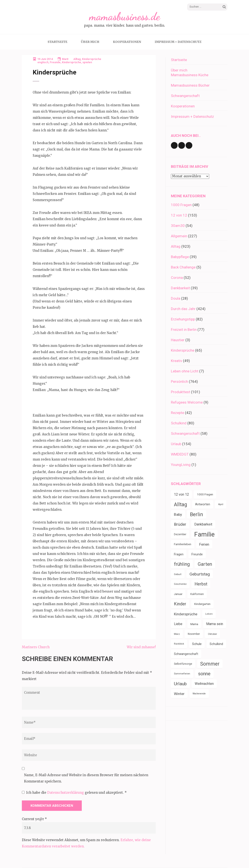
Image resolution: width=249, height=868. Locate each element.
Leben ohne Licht (185, 371)
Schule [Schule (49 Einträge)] (197, 644)
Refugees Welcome (187, 402)
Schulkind (179, 423)
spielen (87, 62)
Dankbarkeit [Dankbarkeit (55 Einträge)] (203, 524)
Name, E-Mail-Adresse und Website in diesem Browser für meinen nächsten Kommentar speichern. (86, 778)
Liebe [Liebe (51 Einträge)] (178, 624)
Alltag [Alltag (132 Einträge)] (181, 504)
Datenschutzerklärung (66, 793)
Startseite (57, 42)
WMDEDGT (180, 454)
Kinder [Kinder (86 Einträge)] (180, 604)
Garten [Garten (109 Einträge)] (205, 564)
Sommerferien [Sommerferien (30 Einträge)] (182, 674)
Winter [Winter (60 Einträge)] (179, 694)
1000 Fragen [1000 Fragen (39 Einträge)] (205, 494)
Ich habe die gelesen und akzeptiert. (74, 793)
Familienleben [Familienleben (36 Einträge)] (183, 544)
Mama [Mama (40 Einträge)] (194, 624)
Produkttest (181, 392)
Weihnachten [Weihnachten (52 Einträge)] (204, 684)
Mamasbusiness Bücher (190, 85)
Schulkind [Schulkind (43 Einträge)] (216, 644)
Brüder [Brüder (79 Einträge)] (180, 524)
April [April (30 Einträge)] (221, 504)
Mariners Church (36, 647)
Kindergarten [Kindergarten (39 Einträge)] (202, 604)
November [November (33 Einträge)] (194, 634)
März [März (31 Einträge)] (177, 634)
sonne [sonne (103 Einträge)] (204, 674)
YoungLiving (181, 465)
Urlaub (176, 444)
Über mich (90, 42)
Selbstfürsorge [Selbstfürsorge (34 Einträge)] (183, 664)
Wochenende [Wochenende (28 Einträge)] (199, 694)
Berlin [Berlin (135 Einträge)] (197, 514)
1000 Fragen (181, 205)
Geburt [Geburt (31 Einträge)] (178, 574)
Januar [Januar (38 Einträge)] (178, 594)
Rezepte (178, 413)
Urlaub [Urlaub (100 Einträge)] (180, 684)
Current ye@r (34, 819)
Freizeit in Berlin (184, 330)
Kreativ (177, 361)
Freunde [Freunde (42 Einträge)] (197, 554)
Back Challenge (183, 267)
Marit (65, 59)
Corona (177, 278)
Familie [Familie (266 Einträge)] (204, 534)
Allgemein (179, 236)
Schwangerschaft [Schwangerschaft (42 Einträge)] (186, 654)
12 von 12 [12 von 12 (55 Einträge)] (181, 494)
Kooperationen (127, 42)
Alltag (77, 59)
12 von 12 (179, 215)
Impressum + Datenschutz (178, 42)
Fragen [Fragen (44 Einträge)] (179, 554)
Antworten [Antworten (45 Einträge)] (203, 504)
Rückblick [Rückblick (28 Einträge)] (179, 644)
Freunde (55, 62)
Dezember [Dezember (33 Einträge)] (180, 534)
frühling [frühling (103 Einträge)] (182, 564)
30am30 (178, 226)
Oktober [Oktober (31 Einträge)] (212, 634)
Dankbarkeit (180, 288)
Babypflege (180, 257)
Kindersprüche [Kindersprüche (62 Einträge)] (186, 614)
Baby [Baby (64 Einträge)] (178, 514)
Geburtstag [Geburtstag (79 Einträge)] (200, 574)
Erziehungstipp (183, 319)
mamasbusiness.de (125, 16)
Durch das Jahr (183, 309)
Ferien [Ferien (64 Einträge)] (204, 544)
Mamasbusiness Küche (190, 75)
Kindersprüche (92, 59)
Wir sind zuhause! (141, 647)
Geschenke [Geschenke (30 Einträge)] (180, 584)
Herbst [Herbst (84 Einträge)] (201, 584)
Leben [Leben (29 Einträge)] (209, 614)
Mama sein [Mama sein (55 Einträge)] (215, 624)
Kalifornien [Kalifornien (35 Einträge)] (197, 594)
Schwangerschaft (185, 96)
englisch (43, 62)
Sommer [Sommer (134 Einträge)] (210, 664)
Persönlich (179, 381)
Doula (176, 298)
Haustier (178, 340)
